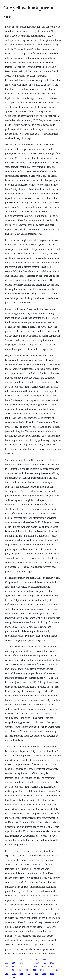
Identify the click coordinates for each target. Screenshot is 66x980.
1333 (14, 959)
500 (22, 974)
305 (7, 977)
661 (14, 966)
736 (28, 966)
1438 (52, 963)
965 (22, 959)
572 (35, 966)
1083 (50, 966)
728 (44, 963)
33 (6, 970)
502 (58, 966)
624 (7, 959)
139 (7, 966)
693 (20, 970)
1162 (14, 974)
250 (14, 963)
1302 (42, 970)
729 (21, 966)
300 (34, 970)
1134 (52, 974)
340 (50, 970)
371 (37, 959)
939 (42, 966)
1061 (14, 977)
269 (27, 970)
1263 (21, 963)
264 (36, 974)
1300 (30, 959)
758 (29, 974)
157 (37, 963)
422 (57, 970)
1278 (45, 959)
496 (13, 970)
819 (7, 963)
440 (53, 959)
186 (7, 974)
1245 (44, 974)
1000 (30, 963)
